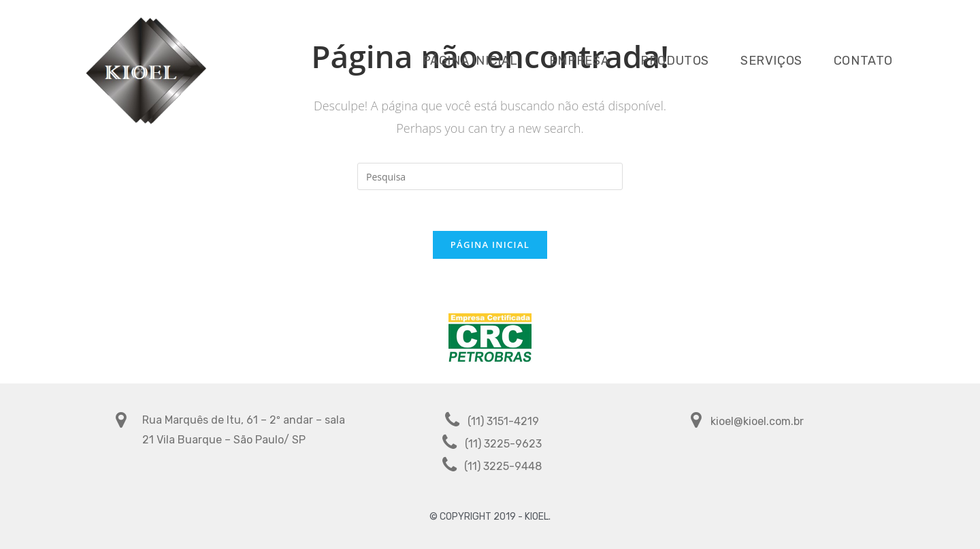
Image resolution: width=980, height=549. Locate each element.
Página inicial (490, 245)
